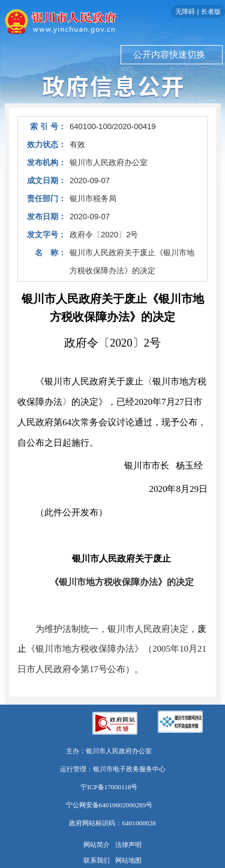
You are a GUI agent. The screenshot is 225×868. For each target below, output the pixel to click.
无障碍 (185, 11)
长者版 (211, 11)
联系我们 (97, 860)
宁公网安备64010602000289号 (109, 805)
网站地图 (128, 860)
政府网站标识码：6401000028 (112, 823)
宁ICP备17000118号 (109, 787)
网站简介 (97, 845)
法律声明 (128, 845)
